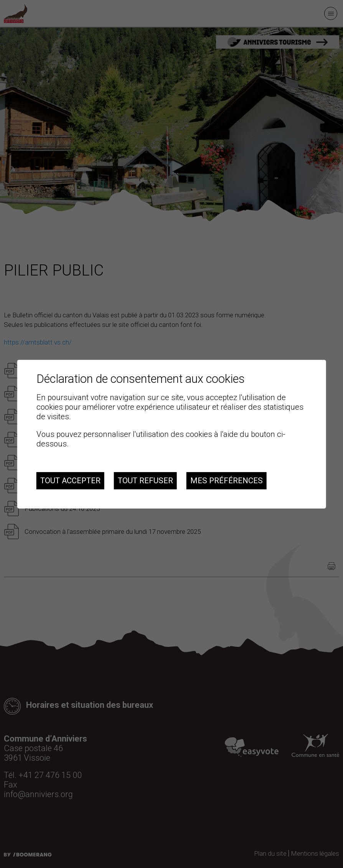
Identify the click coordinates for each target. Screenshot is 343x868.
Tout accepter (70, 481)
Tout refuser (145, 481)
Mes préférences (227, 481)
